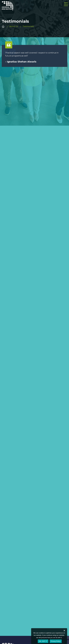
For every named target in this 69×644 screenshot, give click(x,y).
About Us (14, 26)
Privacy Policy (56, 641)
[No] (64, 631)
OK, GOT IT (43, 641)
